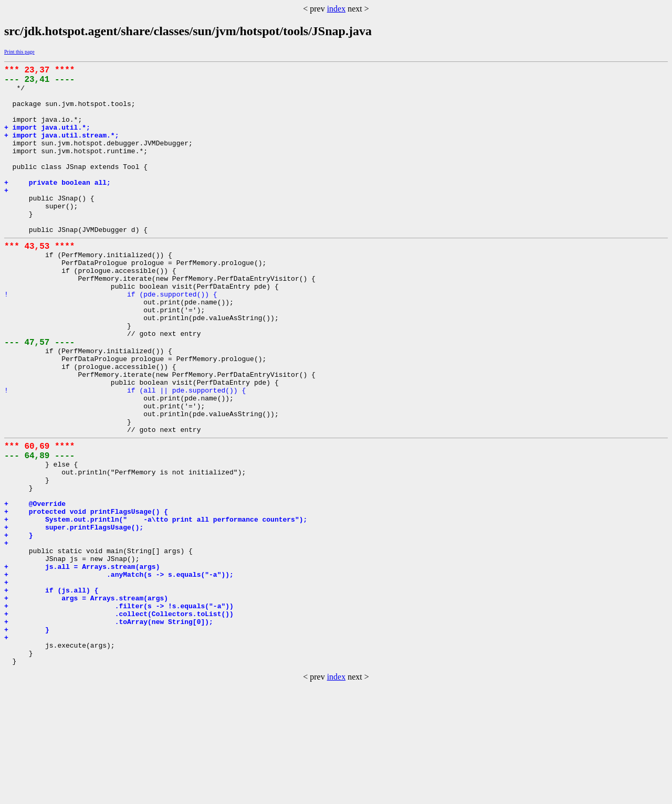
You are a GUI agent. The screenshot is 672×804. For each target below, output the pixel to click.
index (337, 9)
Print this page (19, 52)
